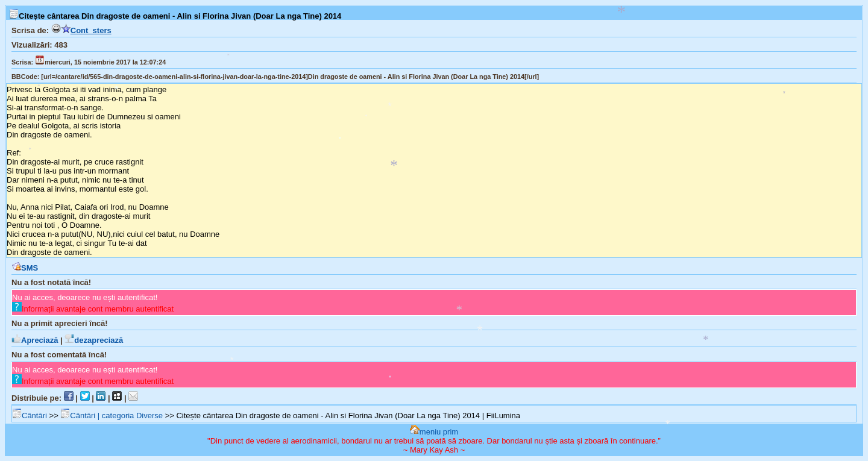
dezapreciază (94, 340)
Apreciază (35, 340)
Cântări (30, 416)
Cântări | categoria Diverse (112, 416)
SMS (25, 268)
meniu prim (434, 432)
